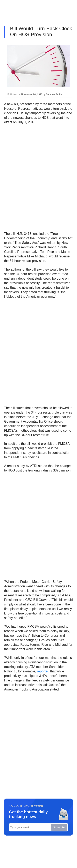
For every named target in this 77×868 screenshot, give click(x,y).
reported (43, 671)
